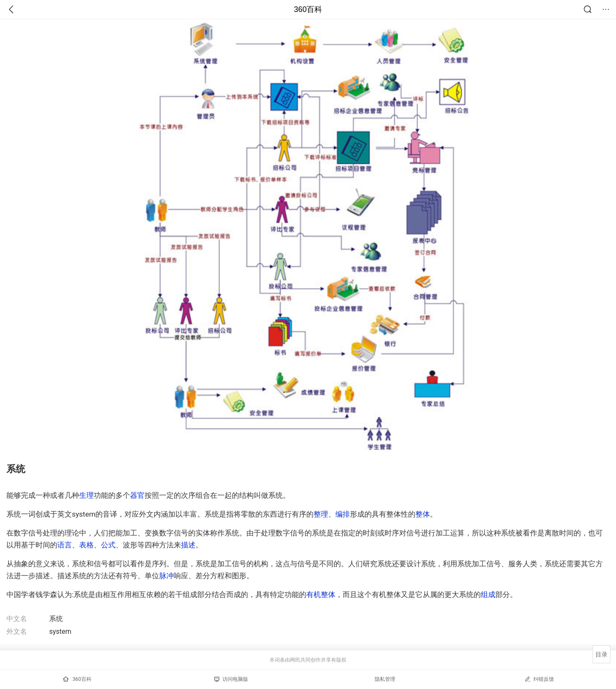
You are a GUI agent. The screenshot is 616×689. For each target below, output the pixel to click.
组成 (488, 594)
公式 (108, 545)
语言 (65, 545)
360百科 (308, 9)
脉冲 (166, 576)
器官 (137, 495)
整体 (423, 514)
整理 (321, 514)
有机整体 (321, 594)
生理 (86, 495)
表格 (86, 545)
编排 (343, 514)
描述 (188, 545)
